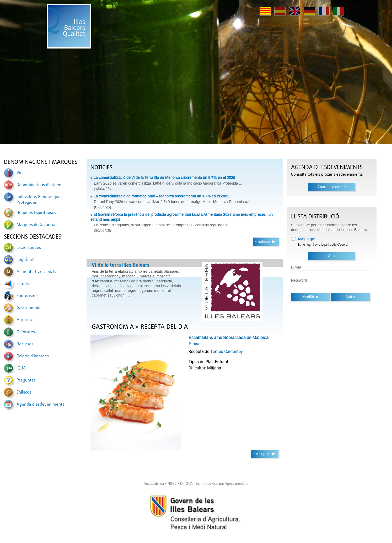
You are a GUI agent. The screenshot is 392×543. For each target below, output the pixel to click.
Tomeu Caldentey (227, 351)
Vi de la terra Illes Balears (121, 265)
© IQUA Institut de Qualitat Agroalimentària (214, 484)
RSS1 (172, 484)
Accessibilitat (154, 484)
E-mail (296, 267)
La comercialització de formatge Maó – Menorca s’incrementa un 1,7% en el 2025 (161, 196)
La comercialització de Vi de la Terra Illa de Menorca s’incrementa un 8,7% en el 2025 (164, 178)
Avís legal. (307, 239)
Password (299, 280)
